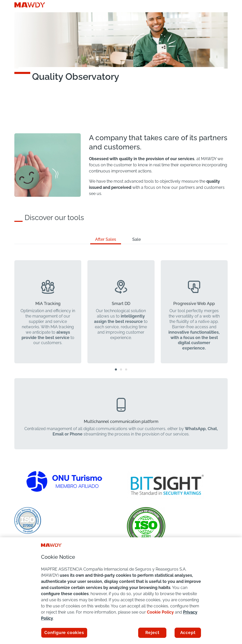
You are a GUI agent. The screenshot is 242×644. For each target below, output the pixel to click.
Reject (152, 633)
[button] (116, 369)
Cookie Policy (160, 612)
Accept (188, 633)
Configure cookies (64, 633)
